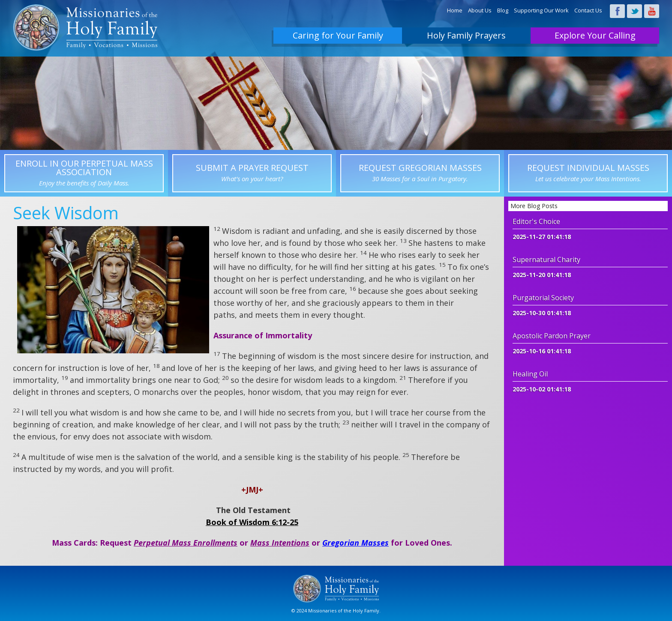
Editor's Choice (536, 221)
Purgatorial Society (543, 298)
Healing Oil (530, 374)
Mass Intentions (280, 543)
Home (455, 10)
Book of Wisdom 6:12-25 (252, 522)
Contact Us (588, 10)
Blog (503, 10)
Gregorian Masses (355, 543)
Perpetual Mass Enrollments (186, 543)
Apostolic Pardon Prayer (552, 336)
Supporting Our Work (541, 10)
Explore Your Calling (595, 35)
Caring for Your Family (338, 35)
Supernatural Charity (546, 260)
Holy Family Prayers (466, 35)
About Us (480, 10)
